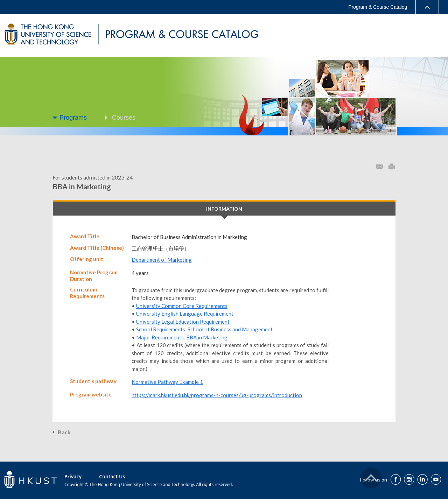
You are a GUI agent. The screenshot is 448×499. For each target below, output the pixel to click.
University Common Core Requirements (182, 306)
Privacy (73, 476)
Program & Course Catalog (378, 7)
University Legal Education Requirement (183, 322)
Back (64, 432)
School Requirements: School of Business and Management (205, 329)
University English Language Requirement (185, 314)
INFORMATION (224, 209)
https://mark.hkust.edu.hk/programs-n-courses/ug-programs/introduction (217, 395)
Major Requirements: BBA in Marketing (182, 337)
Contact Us (112, 476)
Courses (124, 118)
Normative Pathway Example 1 (167, 382)
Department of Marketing (162, 260)
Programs (73, 118)
